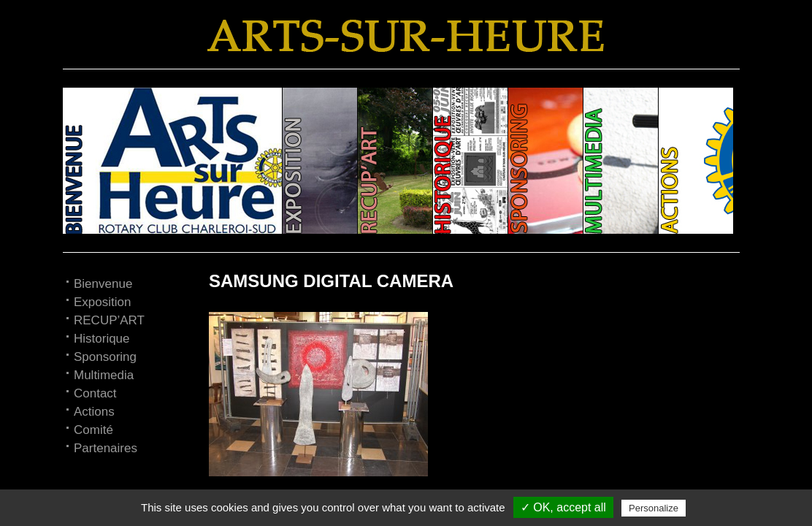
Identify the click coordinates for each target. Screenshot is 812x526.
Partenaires (106, 448)
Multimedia (104, 375)
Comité (93, 430)
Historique (102, 339)
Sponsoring (105, 357)
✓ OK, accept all (563, 507)
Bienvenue (103, 284)
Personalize (654, 508)
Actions (94, 412)
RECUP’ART (109, 320)
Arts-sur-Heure (406, 36)
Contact (95, 393)
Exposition (102, 302)
